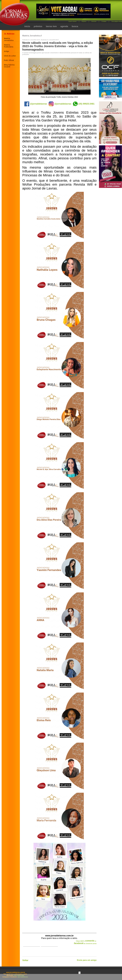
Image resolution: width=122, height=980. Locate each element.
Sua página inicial (117, 21)
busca (75, 26)
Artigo (7, 51)
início (27, 26)
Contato (104, 21)
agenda (64, 26)
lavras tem (51, 26)
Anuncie (94, 21)
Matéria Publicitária (9, 46)
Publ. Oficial (9, 60)
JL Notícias (9, 34)
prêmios (38, 26)
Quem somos (72, 21)
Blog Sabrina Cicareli (9, 66)
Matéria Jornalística (9, 39)
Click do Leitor (10, 56)
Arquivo (84, 21)
